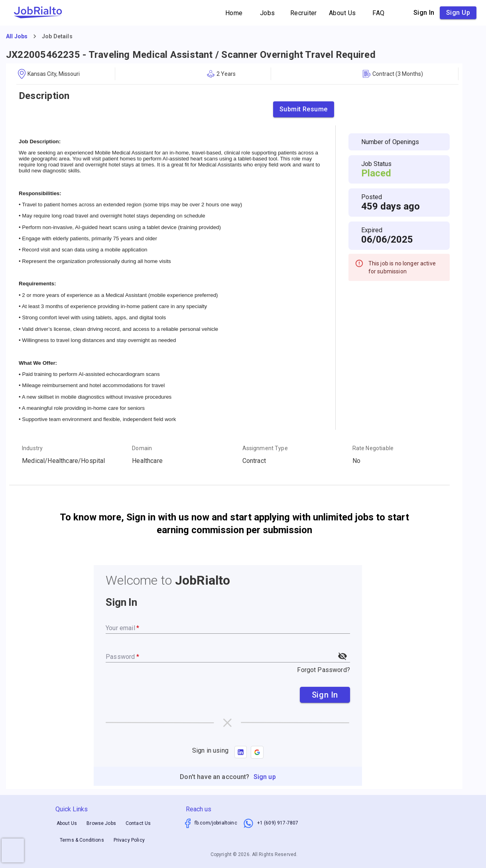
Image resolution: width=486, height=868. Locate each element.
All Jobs (17, 36)
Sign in (424, 13)
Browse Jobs (101, 823)
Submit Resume (304, 109)
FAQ (379, 13)
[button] (257, 752)
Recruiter (304, 13)
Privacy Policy (129, 840)
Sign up (458, 13)
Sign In (325, 695)
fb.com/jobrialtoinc (216, 823)
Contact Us (138, 823)
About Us (342, 13)
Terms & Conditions (82, 840)
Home (234, 13)
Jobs (268, 13)
